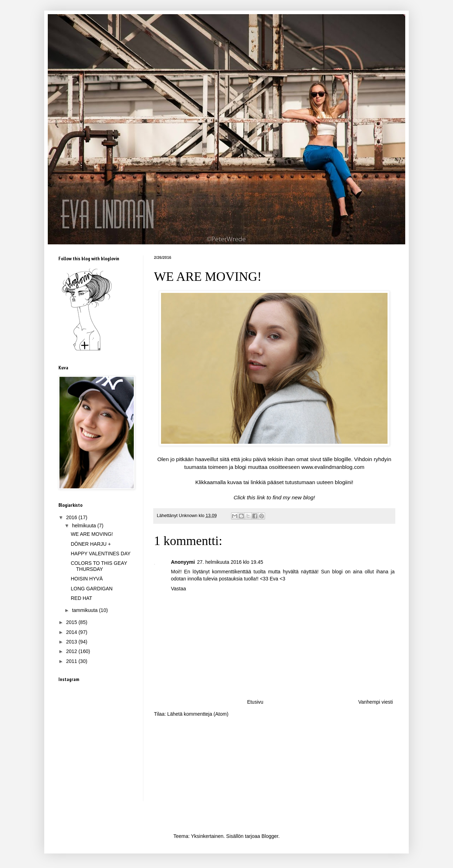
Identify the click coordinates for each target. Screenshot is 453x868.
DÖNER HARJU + (91, 544)
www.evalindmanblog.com (333, 467)
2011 (72, 661)
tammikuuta (85, 610)
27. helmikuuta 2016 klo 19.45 (230, 562)
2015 (72, 622)
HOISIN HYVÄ (87, 579)
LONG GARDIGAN (92, 589)
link (261, 497)
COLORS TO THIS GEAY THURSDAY (99, 566)
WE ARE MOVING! (92, 534)
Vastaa (179, 589)
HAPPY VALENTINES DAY (101, 554)
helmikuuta (85, 526)
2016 (72, 517)
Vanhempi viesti (375, 702)
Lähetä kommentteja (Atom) (198, 714)
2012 (72, 651)
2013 (72, 642)
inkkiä (259, 482)
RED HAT (81, 598)
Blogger (270, 836)
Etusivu (255, 702)
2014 (72, 632)
